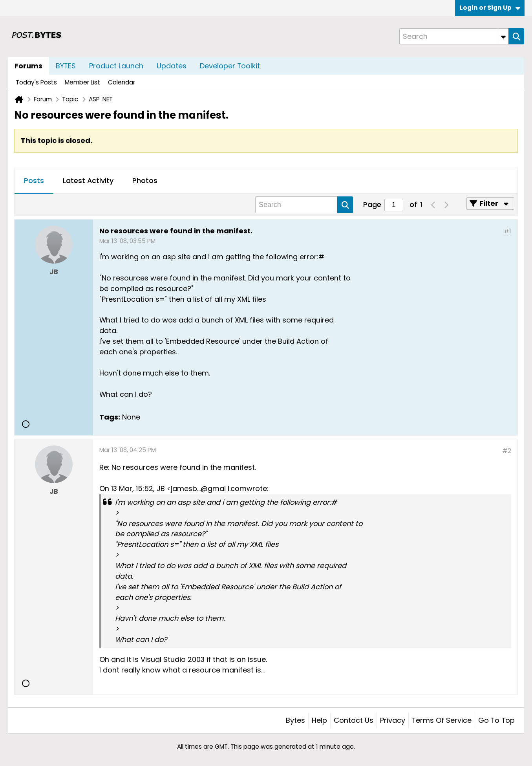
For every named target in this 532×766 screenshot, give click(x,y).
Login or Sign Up (490, 8)
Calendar (122, 82)
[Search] (454, 36)
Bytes (295, 720)
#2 (507, 451)
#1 (507, 231)
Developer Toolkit (230, 66)
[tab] (34, 181)
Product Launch (116, 66)
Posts (34, 181)
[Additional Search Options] (503, 36)
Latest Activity (88, 181)
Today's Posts (36, 82)
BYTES (66, 66)
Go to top (496, 720)
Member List (82, 82)
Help (319, 720)
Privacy (393, 720)
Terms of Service (442, 720)
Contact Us (354, 720)
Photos (145, 181)
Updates (172, 66)
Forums (28, 66)
